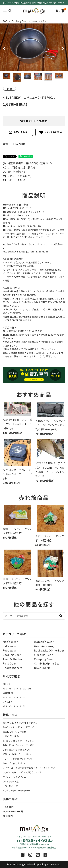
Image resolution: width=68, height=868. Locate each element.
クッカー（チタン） (39, 21)
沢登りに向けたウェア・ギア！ (17, 754)
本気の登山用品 (11, 736)
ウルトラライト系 (11, 781)
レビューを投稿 (14, 180)
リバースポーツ (10, 786)
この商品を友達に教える (19, 167)
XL (24, 688)
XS (10, 688)
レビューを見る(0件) (17, 176)
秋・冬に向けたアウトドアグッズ (18, 727)
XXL (30, 688)
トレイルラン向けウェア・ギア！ (18, 759)
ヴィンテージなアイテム (14, 777)
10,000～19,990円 (13, 811)
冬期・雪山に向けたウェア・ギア (18, 745)
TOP (5, 21)
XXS (5, 688)
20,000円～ (9, 816)
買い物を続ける (14, 172)
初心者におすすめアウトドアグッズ (20, 723)
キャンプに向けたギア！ (14, 763)
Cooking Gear (19, 21)
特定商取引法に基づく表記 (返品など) (27, 163)
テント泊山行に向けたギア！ (16, 750)
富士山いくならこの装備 (15, 732)
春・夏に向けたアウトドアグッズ (18, 741)
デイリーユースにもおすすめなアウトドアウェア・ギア (29, 768)
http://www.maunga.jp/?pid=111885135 (26, 251)
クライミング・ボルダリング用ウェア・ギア (23, 772)
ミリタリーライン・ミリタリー (17, 790)
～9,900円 (8, 807)
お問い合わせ (18, 132)
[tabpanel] (34, 47)
